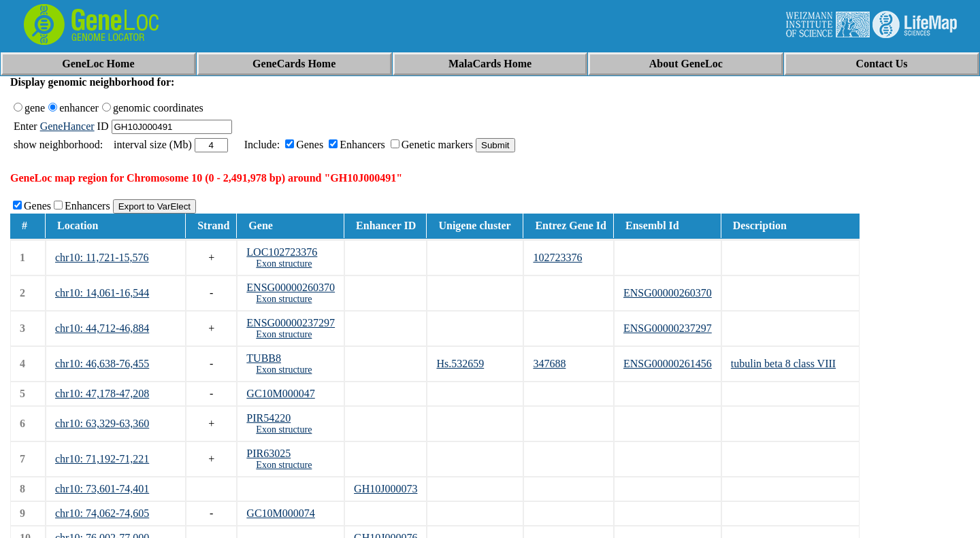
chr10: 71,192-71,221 (102, 459)
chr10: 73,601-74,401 (102, 489)
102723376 (557, 257)
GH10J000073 (386, 489)
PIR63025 (268, 453)
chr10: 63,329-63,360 (102, 423)
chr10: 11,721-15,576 (102, 257)
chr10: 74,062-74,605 (102, 513)
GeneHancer (67, 126)
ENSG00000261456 (668, 364)
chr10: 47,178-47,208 (102, 393)
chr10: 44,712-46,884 (102, 328)
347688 (549, 364)
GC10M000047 (280, 393)
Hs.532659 (460, 364)
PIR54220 (268, 418)
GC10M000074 (280, 513)
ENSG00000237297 (291, 323)
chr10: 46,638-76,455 (102, 364)
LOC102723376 (282, 252)
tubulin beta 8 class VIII (783, 364)
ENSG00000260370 (291, 287)
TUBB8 (264, 358)
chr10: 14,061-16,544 (102, 293)
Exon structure (284, 264)
